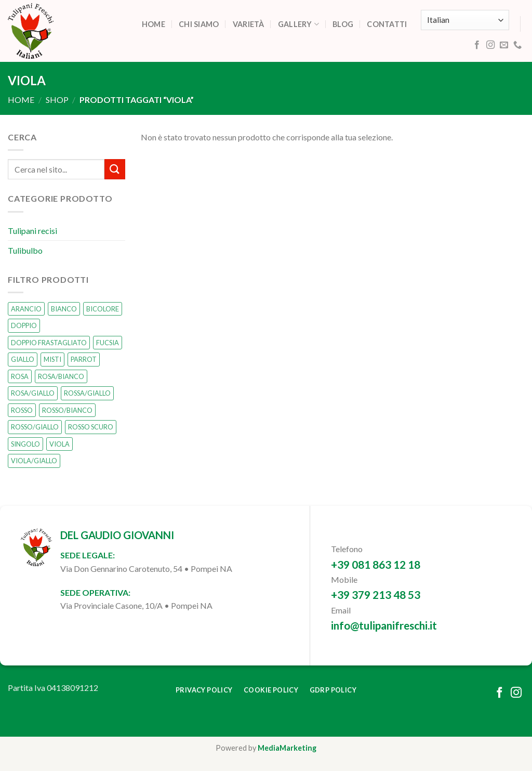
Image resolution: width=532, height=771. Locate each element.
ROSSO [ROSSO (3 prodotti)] (22, 410)
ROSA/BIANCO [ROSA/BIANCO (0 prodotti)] (61, 376)
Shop (57, 100)
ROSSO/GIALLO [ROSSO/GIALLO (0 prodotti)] (35, 427)
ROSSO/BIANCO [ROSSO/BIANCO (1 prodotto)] (67, 410)
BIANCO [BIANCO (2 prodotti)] (64, 309)
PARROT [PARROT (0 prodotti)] (84, 360)
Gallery (299, 24)
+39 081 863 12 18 (376, 564)
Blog (343, 24)
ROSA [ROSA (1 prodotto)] (20, 376)
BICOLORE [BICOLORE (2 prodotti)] (103, 309)
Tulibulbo (25, 250)
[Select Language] (465, 20)
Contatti (387, 24)
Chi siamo (199, 24)
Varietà (249, 24)
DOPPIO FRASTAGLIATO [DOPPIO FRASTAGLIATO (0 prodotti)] (49, 343)
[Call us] (517, 45)
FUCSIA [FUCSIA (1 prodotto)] (108, 343)
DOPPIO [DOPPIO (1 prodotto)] (24, 326)
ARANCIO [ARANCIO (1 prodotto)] (26, 309)
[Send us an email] (504, 45)
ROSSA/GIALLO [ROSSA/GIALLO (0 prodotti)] (87, 394)
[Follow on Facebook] (477, 45)
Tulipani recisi (32, 231)
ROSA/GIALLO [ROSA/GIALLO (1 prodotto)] (33, 394)
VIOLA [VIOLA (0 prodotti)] (59, 444)
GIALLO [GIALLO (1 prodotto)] (23, 360)
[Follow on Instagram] (490, 45)
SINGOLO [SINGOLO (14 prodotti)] (25, 444)
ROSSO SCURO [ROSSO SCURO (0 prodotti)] (91, 427)
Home (154, 24)
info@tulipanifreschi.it (384, 625)
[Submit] (115, 170)
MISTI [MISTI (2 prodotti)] (52, 360)
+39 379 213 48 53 (376, 594)
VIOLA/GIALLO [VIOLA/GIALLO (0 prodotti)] (34, 461)
